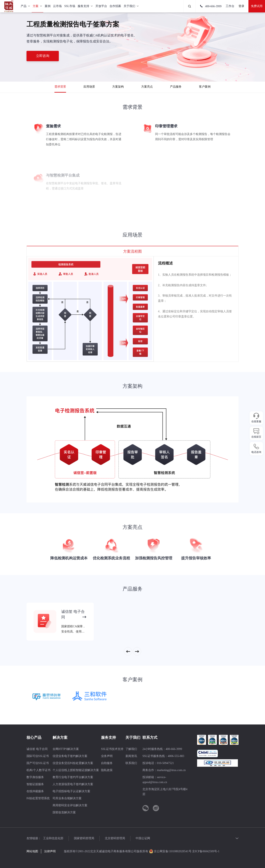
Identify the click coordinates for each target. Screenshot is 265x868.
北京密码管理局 (115, 838)
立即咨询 (43, 56)
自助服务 (107, 763)
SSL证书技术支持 (112, 749)
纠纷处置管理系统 (38, 798)
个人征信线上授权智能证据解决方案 (76, 770)
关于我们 (133, 738)
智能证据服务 (35, 784)
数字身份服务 (35, 777)
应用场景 (89, 87)
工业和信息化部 (53, 838)
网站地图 (32, 851)
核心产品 (34, 738)
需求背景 (60, 87)
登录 (241, 6)
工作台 (230, 6)
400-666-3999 (211, 6)
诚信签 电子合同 (37, 749)
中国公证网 (143, 838)
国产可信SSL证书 (38, 763)
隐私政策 (107, 770)
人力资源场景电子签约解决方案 (73, 784)
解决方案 (60, 738)
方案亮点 (147, 87)
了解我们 (131, 749)
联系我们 (131, 763)
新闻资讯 (131, 756)
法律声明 (50, 851)
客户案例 (205, 87)
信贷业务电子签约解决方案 (70, 756)
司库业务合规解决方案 (67, 798)
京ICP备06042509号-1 (206, 851)
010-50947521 (165, 763)
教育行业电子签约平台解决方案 (73, 777)
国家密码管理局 (84, 838)
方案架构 (118, 87)
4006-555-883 (176, 756)
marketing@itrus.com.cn (171, 770)
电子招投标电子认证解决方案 (71, 791)
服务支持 (108, 738)
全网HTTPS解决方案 (66, 749)
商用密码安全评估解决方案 (70, 805)
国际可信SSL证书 (38, 756)
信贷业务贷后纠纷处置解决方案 (73, 763)
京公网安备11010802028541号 (171, 851)
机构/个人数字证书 (39, 770)
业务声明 (107, 756)
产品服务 (176, 87)
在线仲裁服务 (35, 791)
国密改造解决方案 (64, 812)
